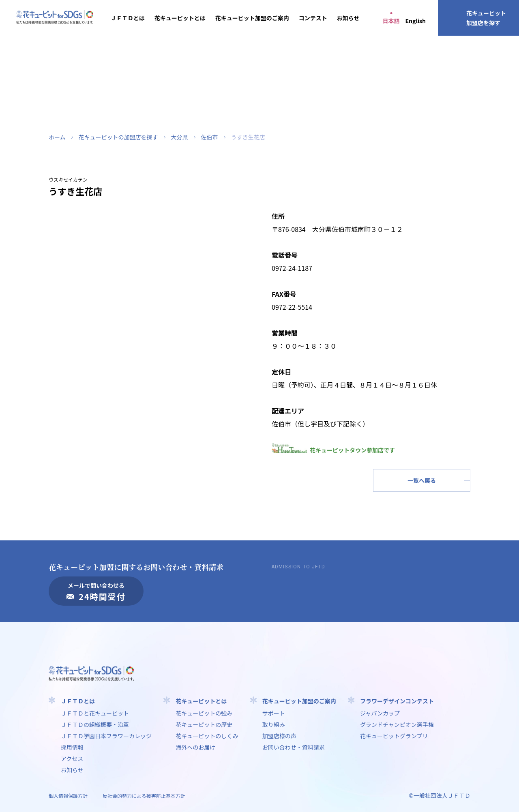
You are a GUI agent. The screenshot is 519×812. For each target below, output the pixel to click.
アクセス (72, 758)
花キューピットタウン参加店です (333, 450)
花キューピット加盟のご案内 (252, 18)
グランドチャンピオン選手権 (397, 724)
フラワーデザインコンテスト (397, 701)
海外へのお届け (195, 747)
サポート (274, 713)
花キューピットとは (180, 18)
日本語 (391, 21)
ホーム (57, 137)
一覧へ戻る (422, 480)
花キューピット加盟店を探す (486, 18)
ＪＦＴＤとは (128, 18)
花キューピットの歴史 (204, 724)
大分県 (180, 137)
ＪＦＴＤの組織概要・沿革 (95, 724)
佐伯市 (210, 137)
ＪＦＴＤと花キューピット (95, 713)
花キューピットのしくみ (207, 736)
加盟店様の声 (279, 736)
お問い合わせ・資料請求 (294, 747)
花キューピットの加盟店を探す (118, 137)
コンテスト (313, 18)
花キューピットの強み (204, 713)
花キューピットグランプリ (394, 736)
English (416, 21)
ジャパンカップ (380, 713)
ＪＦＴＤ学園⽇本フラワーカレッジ (106, 736)
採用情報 (72, 747)
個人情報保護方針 (68, 796)
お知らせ (348, 18)
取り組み (274, 724)
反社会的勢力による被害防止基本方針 (144, 796)
